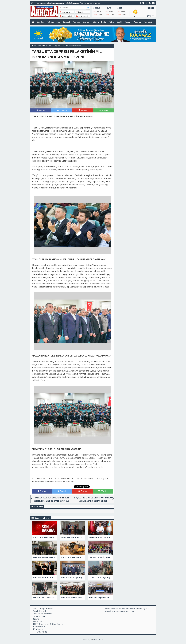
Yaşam (128, 22)
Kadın (104, 22)
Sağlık (120, 22)
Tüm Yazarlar (38, 629)
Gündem (41, 22)
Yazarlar (137, 22)
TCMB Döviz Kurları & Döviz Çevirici (48, 624)
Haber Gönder (39, 616)
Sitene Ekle (37, 622)
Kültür (112, 22)
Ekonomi (87, 22)
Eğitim (96, 22)
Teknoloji (148, 22)
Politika (50, 22)
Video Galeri (66, 16)
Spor (59, 22)
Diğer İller (151, 16)
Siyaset (67, 22)
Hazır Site (87, 640)
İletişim (80, 12)
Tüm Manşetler (39, 627)
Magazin (76, 22)
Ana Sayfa (65, 12)
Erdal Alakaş (42, 632)
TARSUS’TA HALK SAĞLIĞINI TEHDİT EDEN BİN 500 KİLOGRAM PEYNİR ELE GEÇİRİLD (51, 501)
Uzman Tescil (98, 640)
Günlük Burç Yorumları (42, 614)
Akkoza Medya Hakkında (43, 609)
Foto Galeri (82, 16)
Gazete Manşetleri (40, 611)
